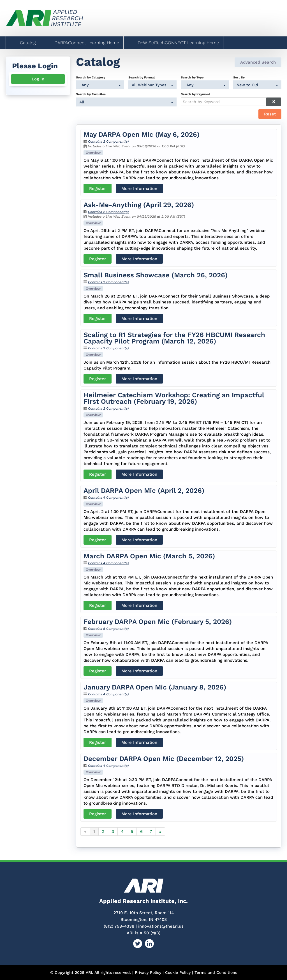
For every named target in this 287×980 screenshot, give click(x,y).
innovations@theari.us (161, 926)
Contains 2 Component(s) (108, 141)
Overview (93, 153)
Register (98, 189)
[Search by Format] (152, 85)
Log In (38, 79)
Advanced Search (258, 62)
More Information (139, 189)
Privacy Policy (148, 972)
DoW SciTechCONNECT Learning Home (178, 43)
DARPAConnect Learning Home (86, 43)
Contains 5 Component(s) (108, 629)
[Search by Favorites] (126, 102)
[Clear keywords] (274, 102)
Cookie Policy (178, 972)
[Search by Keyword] (224, 102)
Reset (270, 114)
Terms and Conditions (216, 972)
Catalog (27, 43)
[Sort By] (257, 85)
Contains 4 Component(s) (108, 498)
